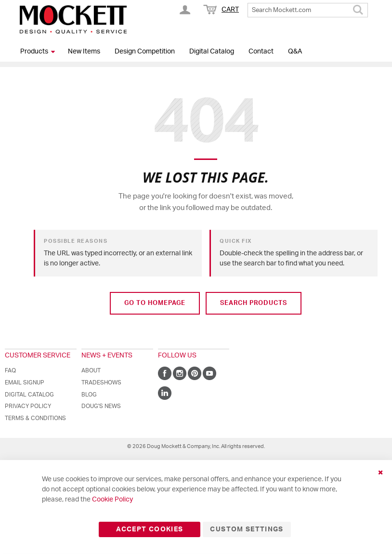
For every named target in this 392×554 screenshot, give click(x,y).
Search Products (254, 303)
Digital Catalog (212, 52)
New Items (84, 52)
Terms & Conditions (35, 418)
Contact (261, 52)
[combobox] (308, 10)
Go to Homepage (155, 303)
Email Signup (25, 383)
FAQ (10, 370)
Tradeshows (101, 383)
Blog (89, 395)
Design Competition (145, 52)
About (91, 370)
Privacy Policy (28, 406)
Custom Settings (247, 529)
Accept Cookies (150, 529)
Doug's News (101, 406)
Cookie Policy (112, 500)
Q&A (295, 52)
